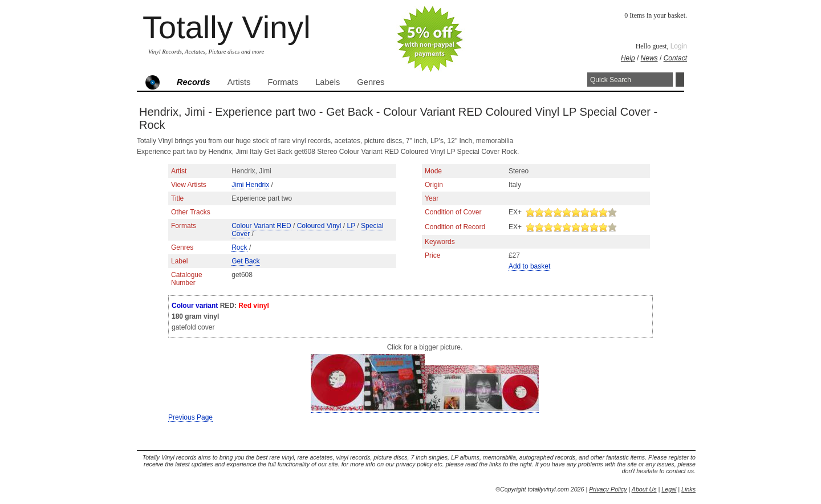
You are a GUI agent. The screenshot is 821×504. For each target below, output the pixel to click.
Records (194, 82)
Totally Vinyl (227, 27)
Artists (239, 82)
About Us (644, 489)
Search (680, 80)
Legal (669, 489)
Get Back (245, 261)
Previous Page (190, 417)
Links (688, 489)
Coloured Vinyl (319, 226)
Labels (328, 82)
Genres (371, 82)
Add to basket (529, 266)
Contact (675, 58)
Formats (283, 82)
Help (628, 58)
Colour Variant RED (261, 226)
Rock (239, 247)
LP (351, 226)
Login (679, 46)
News (649, 58)
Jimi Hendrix (250, 185)
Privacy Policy (608, 489)
